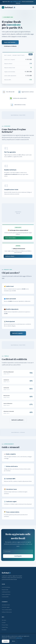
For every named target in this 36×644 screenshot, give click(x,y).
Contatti (4, 623)
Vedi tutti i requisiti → (18, 333)
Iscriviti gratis (18, 556)
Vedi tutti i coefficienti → (18, 420)
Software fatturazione (7, 612)
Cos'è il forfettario (6, 587)
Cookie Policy (5, 627)
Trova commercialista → (11, 238)
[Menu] (33, 7)
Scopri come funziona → (10, 42)
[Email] (18, 552)
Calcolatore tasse (6, 605)
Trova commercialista (7, 610)
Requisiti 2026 (5, 590)
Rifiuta (14, 641)
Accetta (6, 641)
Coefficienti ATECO (6, 592)
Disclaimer (4, 630)
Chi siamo (4, 620)
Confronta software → (10, 256)
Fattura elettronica (6, 594)
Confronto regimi (6, 607)
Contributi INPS (5, 597)
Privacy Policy (5, 625)
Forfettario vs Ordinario (10, 46)
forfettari (8, 7)
